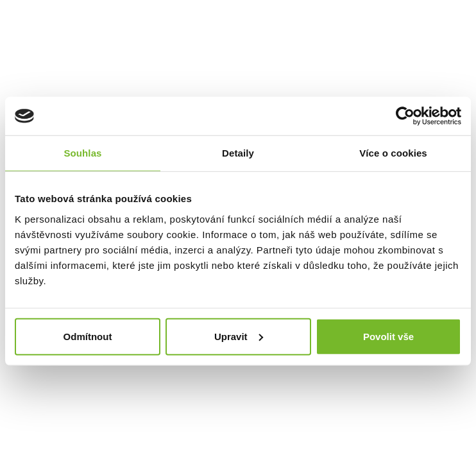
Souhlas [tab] (82, 153)
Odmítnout (88, 336)
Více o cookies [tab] (393, 153)
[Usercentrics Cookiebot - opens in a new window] (405, 116)
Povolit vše (388, 336)
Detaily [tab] (238, 153)
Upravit (239, 336)
